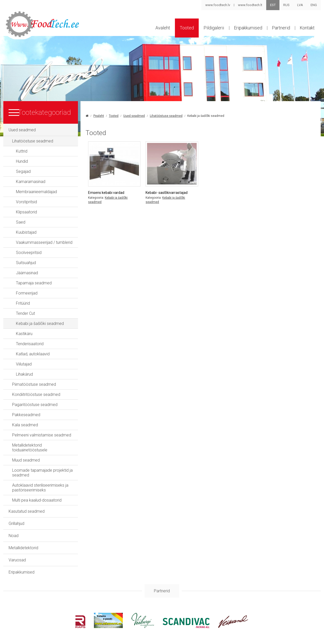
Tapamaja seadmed (34, 284)
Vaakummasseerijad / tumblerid (44, 243)
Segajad (23, 172)
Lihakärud (24, 375)
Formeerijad (27, 294)
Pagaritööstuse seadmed (35, 405)
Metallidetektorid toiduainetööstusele (45, 446)
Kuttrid (22, 152)
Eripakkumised (247, 29)
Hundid (22, 162)
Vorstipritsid (26, 203)
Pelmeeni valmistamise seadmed (42, 436)
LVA (300, 5)
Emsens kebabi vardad (111, 192)
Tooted (185, 29)
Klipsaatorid (26, 213)
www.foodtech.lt (250, 5)
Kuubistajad (26, 233)
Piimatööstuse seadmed (34, 385)
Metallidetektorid (23, 544)
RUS (286, 5)
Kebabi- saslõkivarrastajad (170, 192)
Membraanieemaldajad (36, 192)
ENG (314, 5)
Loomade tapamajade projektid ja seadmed (42, 469)
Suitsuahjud (26, 263)
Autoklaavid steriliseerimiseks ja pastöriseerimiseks (40, 484)
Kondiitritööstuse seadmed (36, 395)
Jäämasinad (27, 274)
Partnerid (280, 29)
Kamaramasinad (31, 182)
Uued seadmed (22, 131)
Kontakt (307, 29)
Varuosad (17, 556)
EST (273, 5)
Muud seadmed (26, 456)
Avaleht (160, 29)
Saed (21, 223)
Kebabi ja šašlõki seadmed (40, 324)
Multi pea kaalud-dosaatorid (37, 496)
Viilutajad (24, 365)
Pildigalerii (212, 29)
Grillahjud (16, 519)
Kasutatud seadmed (27, 507)
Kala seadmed (25, 426)
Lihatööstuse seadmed (33, 142)
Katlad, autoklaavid (33, 355)
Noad (14, 532)
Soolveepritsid (29, 253)
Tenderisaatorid (30, 345)
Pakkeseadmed (26, 416)
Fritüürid (23, 304)
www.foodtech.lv (218, 5)
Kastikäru (24, 334)
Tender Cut (25, 314)
